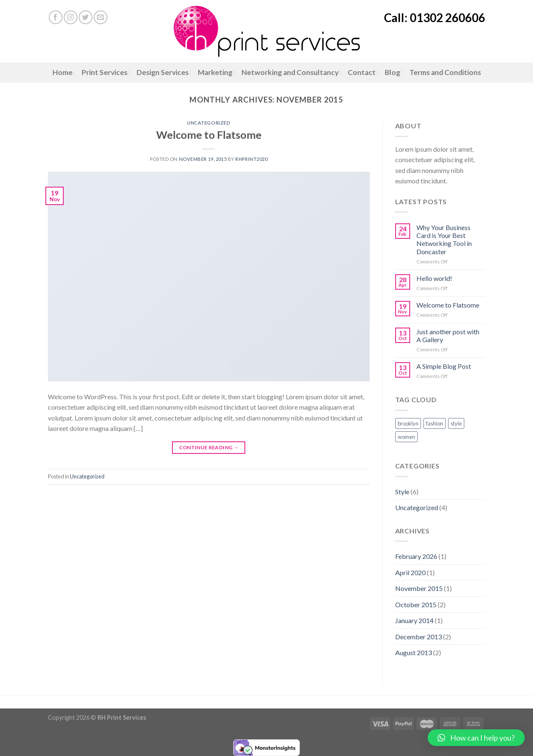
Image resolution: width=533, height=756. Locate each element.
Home (62, 72)
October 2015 (416, 605)
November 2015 (419, 588)
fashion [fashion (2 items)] (435, 423)
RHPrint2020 (251, 159)
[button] (476, 738)
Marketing (215, 72)
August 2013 (413, 652)
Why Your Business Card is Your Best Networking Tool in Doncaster (444, 239)
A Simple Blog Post (444, 366)
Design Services (163, 72)
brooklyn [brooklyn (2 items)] (408, 423)
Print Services (105, 72)
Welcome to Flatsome (209, 135)
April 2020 (410, 572)
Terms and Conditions (445, 72)
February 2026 (416, 556)
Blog (392, 72)
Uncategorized (209, 123)
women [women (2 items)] (406, 437)
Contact (362, 72)
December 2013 (418, 637)
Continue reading (209, 447)
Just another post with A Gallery (448, 335)
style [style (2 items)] (456, 423)
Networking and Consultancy (290, 72)
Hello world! (434, 278)
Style (402, 492)
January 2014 (414, 620)
